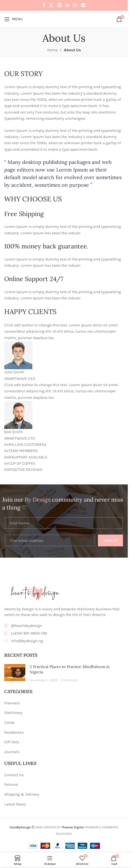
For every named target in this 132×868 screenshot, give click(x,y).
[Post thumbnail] (15, 674)
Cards (9, 723)
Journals (12, 752)
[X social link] (51, 5)
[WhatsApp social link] (75, 5)
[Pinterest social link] (60, 5)
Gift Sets (12, 742)
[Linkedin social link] (67, 5)
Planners (12, 703)
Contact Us (14, 775)
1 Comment (69, 680)
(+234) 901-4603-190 (29, 633)
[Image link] (35, 593)
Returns (11, 784)
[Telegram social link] (83, 5)
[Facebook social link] (44, 5)
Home (52, 50)
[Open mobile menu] (14, 19)
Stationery (13, 713)
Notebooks (14, 732)
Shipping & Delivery (22, 794)
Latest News (15, 804)
